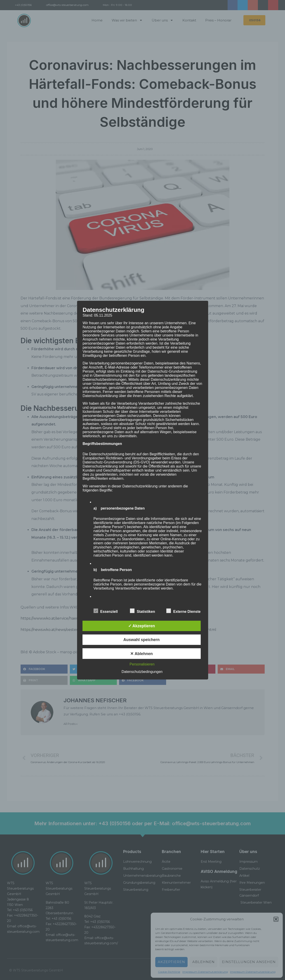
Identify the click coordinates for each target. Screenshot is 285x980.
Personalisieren (142, 664)
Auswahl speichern (141, 640)
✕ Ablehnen (141, 653)
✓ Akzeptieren (142, 626)
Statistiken (142, 611)
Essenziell (106, 611)
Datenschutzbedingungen (142, 672)
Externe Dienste (183, 611)
